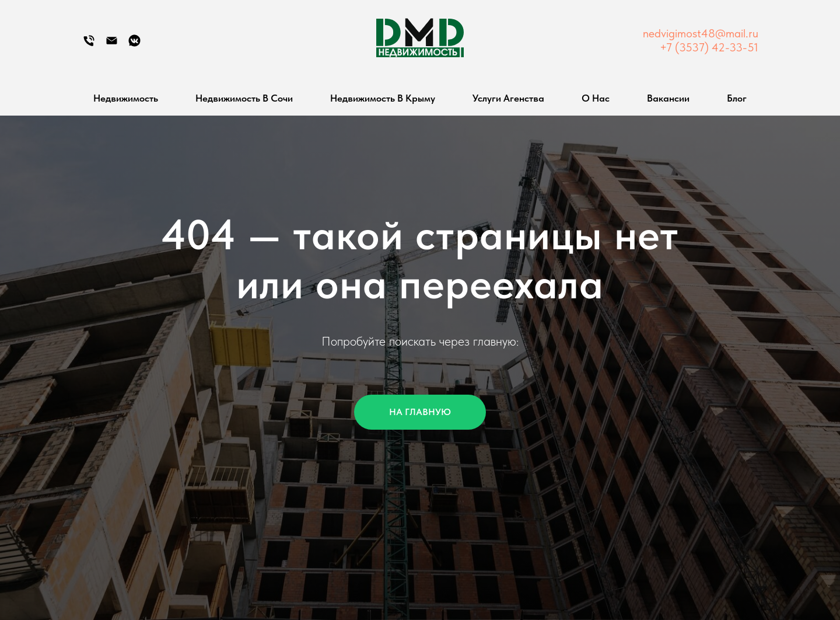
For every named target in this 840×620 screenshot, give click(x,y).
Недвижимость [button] (126, 98)
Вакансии (668, 98)
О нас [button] (596, 98)
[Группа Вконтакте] (134, 45)
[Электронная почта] (112, 45)
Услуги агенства (508, 98)
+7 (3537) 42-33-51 (709, 47)
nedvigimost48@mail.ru (701, 33)
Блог (737, 98)
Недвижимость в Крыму (383, 98)
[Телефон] (89, 45)
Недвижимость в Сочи (244, 98)
